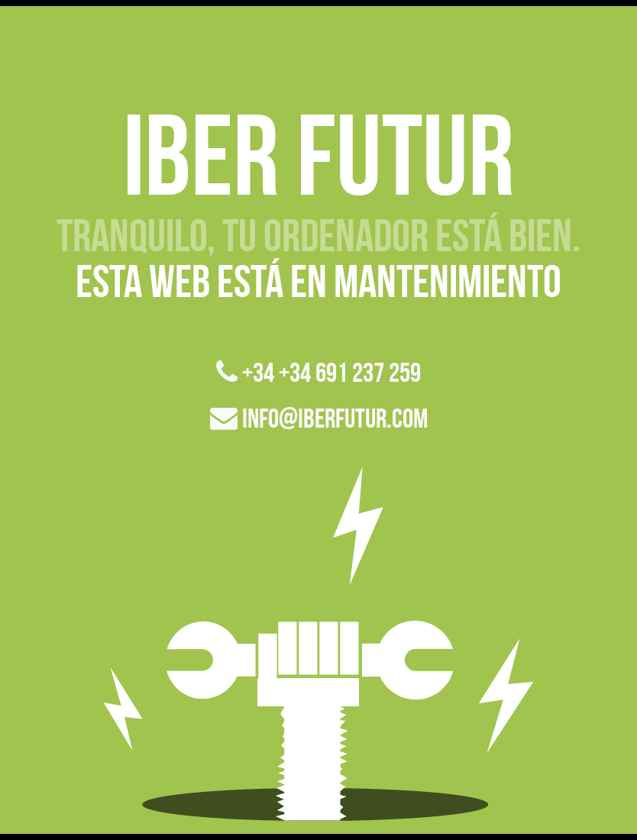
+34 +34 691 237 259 (318, 372)
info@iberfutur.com (319, 418)
